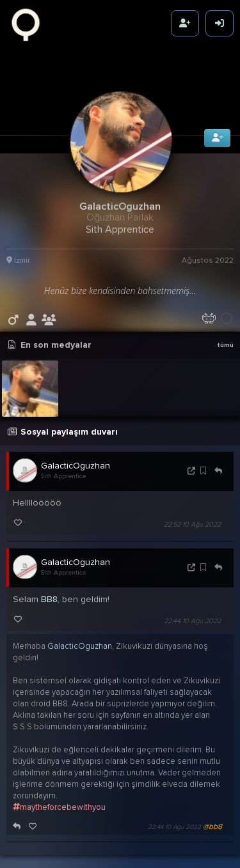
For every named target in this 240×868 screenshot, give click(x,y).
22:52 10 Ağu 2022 (192, 511)
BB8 (49, 586)
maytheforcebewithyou (59, 794)
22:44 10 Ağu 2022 (192, 608)
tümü (225, 332)
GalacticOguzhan (76, 452)
